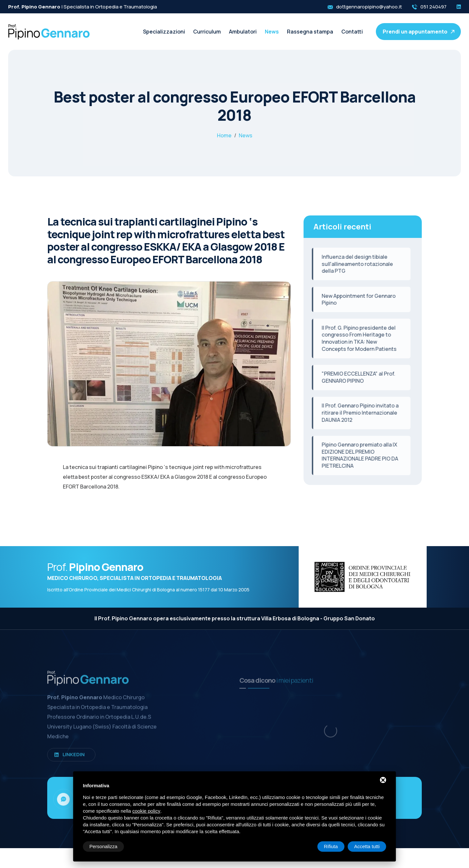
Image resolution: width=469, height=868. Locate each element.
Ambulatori (243, 32)
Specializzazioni (164, 32)
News (272, 32)
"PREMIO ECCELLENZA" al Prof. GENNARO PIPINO (354, 377)
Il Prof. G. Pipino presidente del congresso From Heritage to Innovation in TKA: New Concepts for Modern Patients (355, 338)
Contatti (352, 32)
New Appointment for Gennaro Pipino (354, 299)
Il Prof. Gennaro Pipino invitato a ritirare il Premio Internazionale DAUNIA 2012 (356, 413)
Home (224, 135)
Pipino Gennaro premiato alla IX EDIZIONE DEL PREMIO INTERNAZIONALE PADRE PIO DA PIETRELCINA (355, 455)
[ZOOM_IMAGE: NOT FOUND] (169, 371)
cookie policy (146, 811)
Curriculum (207, 32)
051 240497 (433, 7)
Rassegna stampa (310, 32)
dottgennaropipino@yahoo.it (369, 7)
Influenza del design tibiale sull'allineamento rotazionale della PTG (353, 264)
